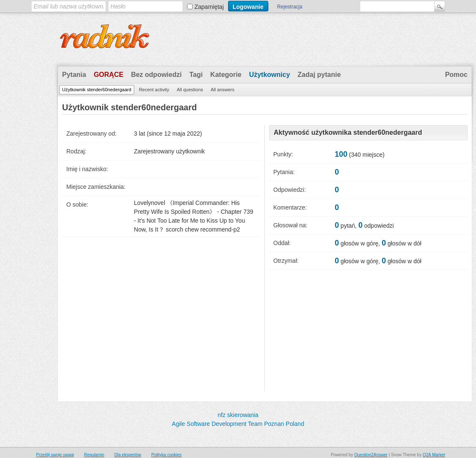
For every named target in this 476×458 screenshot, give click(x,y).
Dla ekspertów (128, 455)
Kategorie (226, 75)
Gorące (109, 75)
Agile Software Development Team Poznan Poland (238, 424)
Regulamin (94, 455)
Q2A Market (434, 455)
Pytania (74, 75)
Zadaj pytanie (319, 75)
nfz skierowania (238, 415)
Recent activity (154, 90)
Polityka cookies (166, 455)
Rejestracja (290, 7)
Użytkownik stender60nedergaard (97, 90)
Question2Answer (371, 455)
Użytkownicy (270, 75)
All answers (223, 90)
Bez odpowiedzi (156, 75)
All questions (190, 90)
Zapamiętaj (209, 7)
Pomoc (456, 75)
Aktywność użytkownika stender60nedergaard (348, 132)
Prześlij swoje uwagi (55, 455)
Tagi (196, 75)
